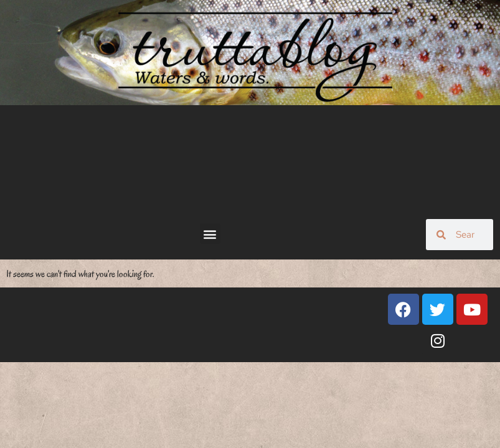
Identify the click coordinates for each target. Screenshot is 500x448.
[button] (210, 234)
